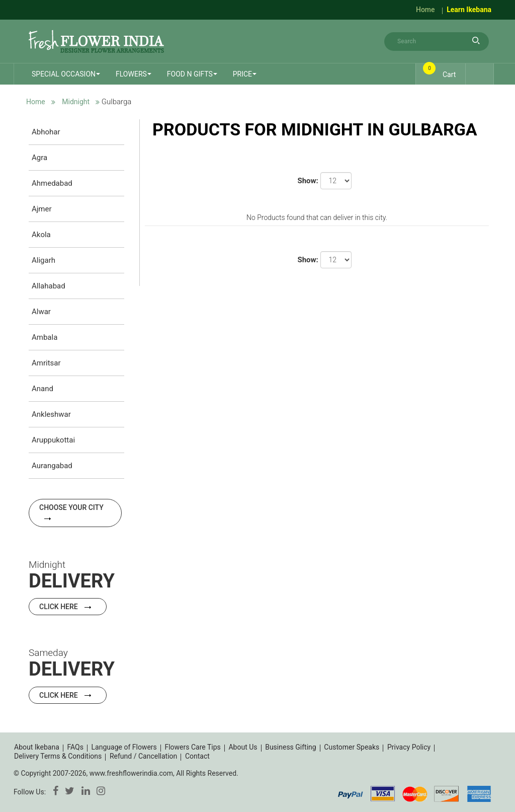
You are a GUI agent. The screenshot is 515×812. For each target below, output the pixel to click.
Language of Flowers (124, 747)
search (476, 41)
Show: (308, 181)
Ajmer (42, 209)
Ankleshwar (51, 414)
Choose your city (71, 512)
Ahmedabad (52, 183)
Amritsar (46, 363)
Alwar (41, 312)
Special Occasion (64, 74)
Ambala (45, 337)
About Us (243, 747)
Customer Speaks (352, 747)
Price (242, 74)
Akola (41, 235)
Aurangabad (52, 466)
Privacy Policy (409, 747)
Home (425, 10)
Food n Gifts (190, 74)
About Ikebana (37, 747)
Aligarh (44, 260)
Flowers (131, 74)
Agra (39, 158)
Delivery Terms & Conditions (58, 756)
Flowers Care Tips (192, 747)
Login (478, 74)
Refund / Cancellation (143, 756)
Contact (197, 756)
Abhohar (46, 132)
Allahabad (49, 286)
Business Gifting (291, 747)
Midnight (76, 102)
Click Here (68, 607)
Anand (42, 389)
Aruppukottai (53, 440)
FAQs (75, 747)
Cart (441, 71)
